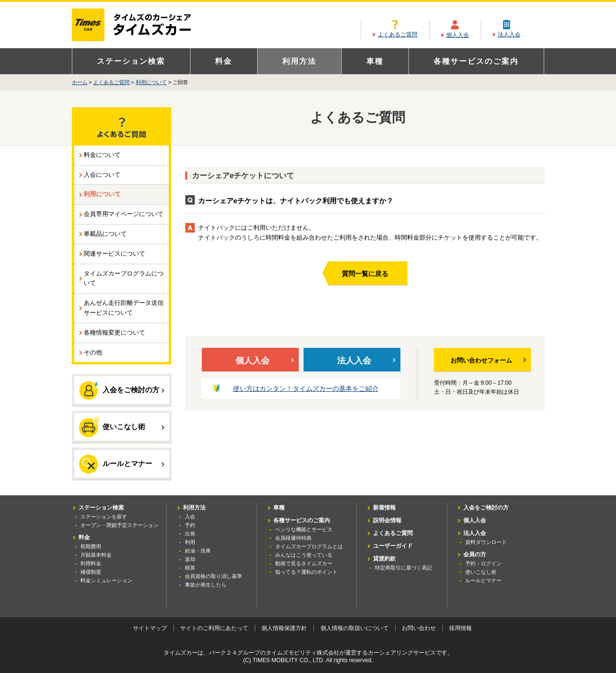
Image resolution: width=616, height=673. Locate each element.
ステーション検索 (131, 61)
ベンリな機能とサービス (304, 529)
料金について (102, 155)
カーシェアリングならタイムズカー (140, 26)
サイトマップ (150, 628)
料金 (224, 61)
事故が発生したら (206, 585)
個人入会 (458, 35)
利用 (190, 542)
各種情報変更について (114, 332)
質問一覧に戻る (365, 274)
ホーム (80, 82)
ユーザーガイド (393, 546)
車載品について (105, 234)
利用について (151, 82)
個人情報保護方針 (284, 628)
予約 (190, 525)
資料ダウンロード (486, 542)
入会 (190, 517)
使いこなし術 (122, 426)
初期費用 (91, 546)
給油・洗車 (198, 551)
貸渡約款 (384, 559)
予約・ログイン (483, 563)
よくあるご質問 (398, 35)
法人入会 (509, 35)
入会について (102, 175)
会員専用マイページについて (124, 214)
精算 (190, 568)
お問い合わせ (419, 628)
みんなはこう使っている (304, 555)
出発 (190, 534)
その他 (93, 352)
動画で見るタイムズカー (304, 563)
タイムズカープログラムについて (124, 278)
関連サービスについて (114, 254)
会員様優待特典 (293, 538)
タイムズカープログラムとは (309, 546)
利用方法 (299, 61)
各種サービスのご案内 (476, 61)
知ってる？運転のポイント (306, 572)
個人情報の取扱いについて (355, 628)
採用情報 (460, 628)
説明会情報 (387, 520)
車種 (375, 61)
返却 (190, 559)
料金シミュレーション (106, 580)
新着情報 (384, 508)
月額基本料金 (96, 555)
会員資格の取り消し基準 (213, 576)
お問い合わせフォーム (488, 360)
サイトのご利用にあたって (214, 628)
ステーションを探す (104, 517)
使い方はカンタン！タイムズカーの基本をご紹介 (306, 388)
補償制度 (91, 572)
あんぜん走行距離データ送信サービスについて (124, 308)
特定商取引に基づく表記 (403, 568)
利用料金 (91, 563)
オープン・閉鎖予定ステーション (119, 525)
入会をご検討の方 (122, 390)
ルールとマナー (122, 464)
